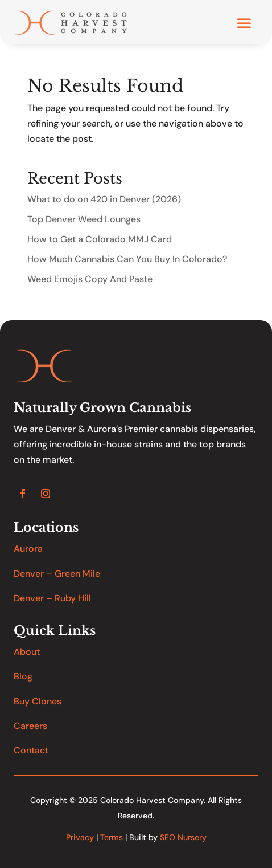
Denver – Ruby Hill (52, 598)
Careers (30, 726)
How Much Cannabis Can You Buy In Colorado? (127, 259)
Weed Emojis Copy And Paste (90, 279)
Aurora (28, 549)
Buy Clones (38, 701)
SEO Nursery (183, 837)
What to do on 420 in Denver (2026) (104, 199)
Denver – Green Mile (57, 574)
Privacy (80, 837)
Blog (23, 676)
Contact (31, 750)
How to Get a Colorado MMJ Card (100, 239)
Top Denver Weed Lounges (84, 219)
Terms (112, 837)
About (27, 652)
